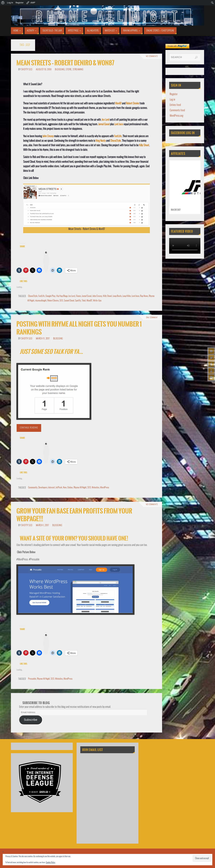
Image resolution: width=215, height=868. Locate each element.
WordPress (105, 488)
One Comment (152, 318)
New (65, 488)
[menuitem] (3, 3)
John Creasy (48, 136)
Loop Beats (117, 296)
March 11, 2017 (43, 339)
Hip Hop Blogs (62, 296)
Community (33, 488)
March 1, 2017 (42, 525)
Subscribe (31, 720)
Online (70, 488)
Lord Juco (119, 124)
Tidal (84, 301)
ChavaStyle (116, 141)
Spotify (78, 301)
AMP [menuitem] (31, 3)
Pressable (32, 679)
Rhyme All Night (80, 488)
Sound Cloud (69, 301)
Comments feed (177, 110)
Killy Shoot (144, 145)
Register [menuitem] (20, 3)
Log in (172, 100)
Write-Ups (97, 301)
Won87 (118, 103)
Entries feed (175, 105)
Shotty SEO (27, 70)
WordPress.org (176, 116)
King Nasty (101, 141)
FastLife (118, 136)
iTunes (78, 296)
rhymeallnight (41, 301)
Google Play (50, 296)
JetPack (59, 488)
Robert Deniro (133, 103)
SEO (61, 301)
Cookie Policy (51, 863)
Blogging (60, 70)
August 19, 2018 (44, 70)
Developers (43, 488)
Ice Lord (105, 120)
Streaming (78, 70)
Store (69, 70)
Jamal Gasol (104, 124)
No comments (152, 56)
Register (174, 94)
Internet (51, 488)
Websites (95, 488)
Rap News (144, 296)
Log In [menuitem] (10, 3)
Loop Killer (127, 296)
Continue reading (29, 428)
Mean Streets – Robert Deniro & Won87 (65, 63)
